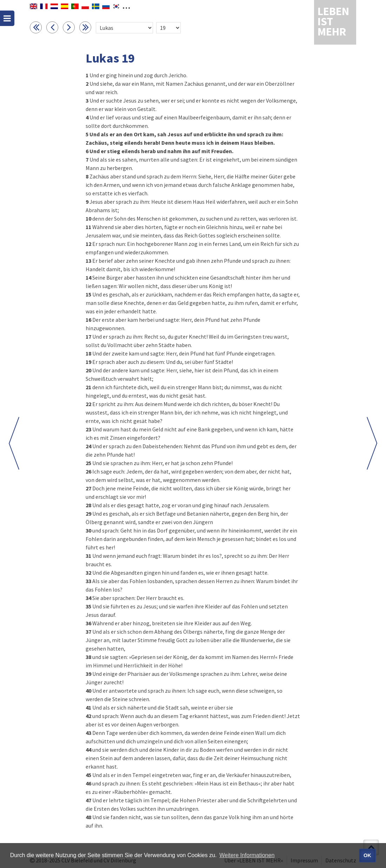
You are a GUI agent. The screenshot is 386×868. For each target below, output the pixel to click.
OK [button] (367, 855)
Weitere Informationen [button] (247, 855)
